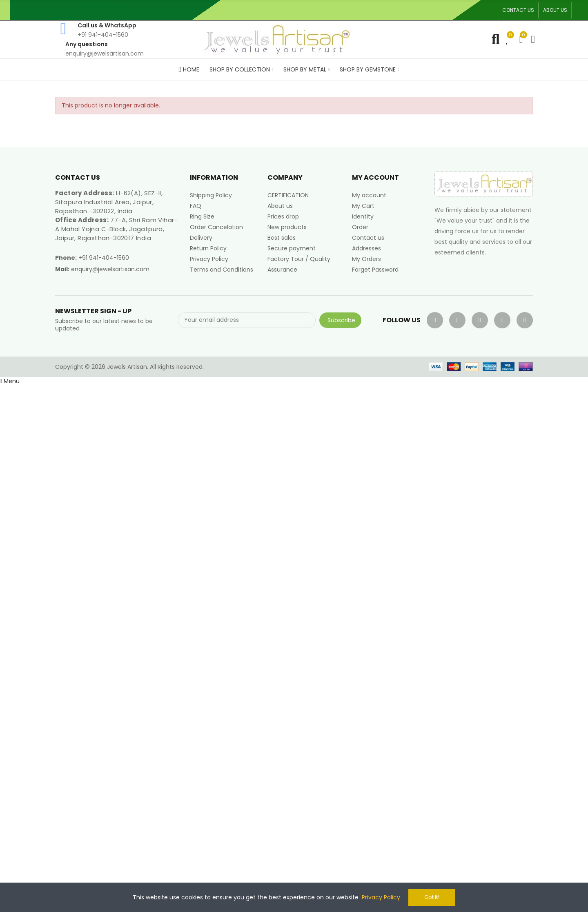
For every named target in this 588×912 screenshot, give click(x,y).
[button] (518, 10)
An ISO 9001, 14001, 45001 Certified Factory (321, 10)
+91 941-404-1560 (104, 258)
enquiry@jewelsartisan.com (110, 269)
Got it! (432, 897)
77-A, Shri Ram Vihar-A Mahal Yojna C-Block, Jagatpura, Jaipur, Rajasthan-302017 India (116, 229)
